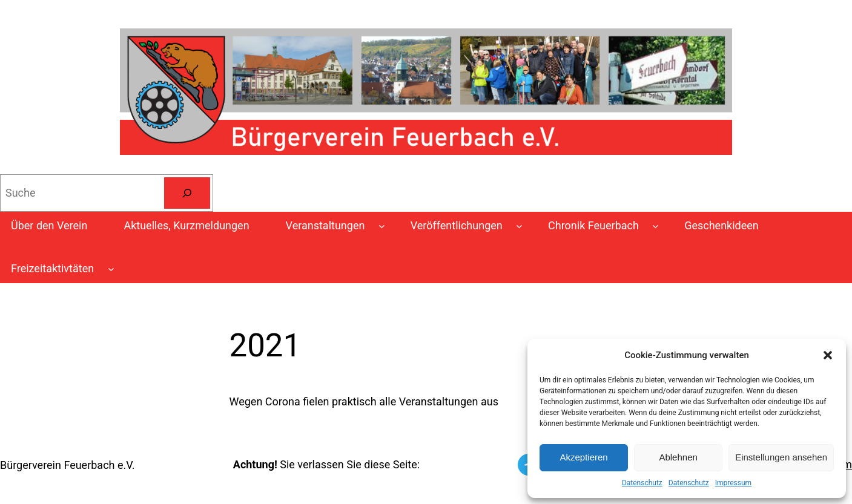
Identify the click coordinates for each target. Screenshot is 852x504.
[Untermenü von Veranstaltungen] (382, 226)
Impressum (733, 483)
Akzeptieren (583, 457)
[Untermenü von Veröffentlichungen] (519, 226)
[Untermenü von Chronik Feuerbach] (656, 226)
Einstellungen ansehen (781, 457)
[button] (828, 355)
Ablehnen (678, 457)
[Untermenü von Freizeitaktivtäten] (111, 269)
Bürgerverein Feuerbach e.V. (68, 465)
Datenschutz (642, 483)
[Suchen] (187, 193)
